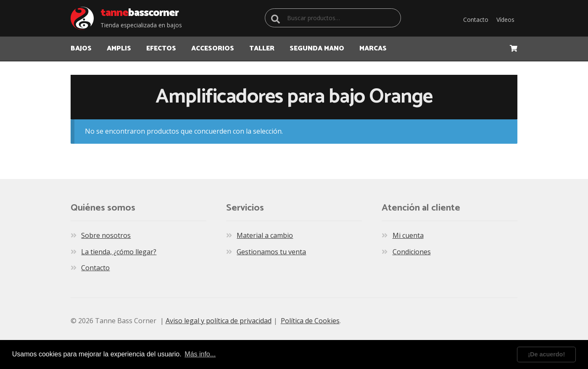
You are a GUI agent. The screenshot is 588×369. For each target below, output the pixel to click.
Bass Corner (140, 13)
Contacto (476, 20)
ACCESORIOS (213, 49)
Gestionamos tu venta (271, 252)
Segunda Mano (317, 49)
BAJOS (81, 49)
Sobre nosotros (106, 235)
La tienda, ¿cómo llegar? (119, 252)
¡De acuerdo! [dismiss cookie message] (546, 354)
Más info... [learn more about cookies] (200, 354)
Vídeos (505, 20)
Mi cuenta (408, 235)
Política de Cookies (310, 321)
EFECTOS (161, 49)
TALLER (262, 49)
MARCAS (373, 49)
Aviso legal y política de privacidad (219, 321)
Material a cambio (265, 235)
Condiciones (412, 252)
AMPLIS (119, 49)
